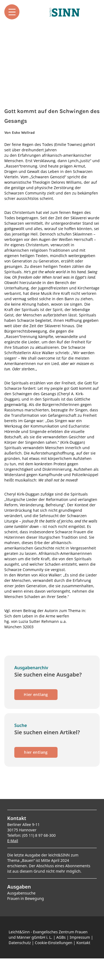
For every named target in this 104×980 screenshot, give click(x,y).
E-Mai (12, 841)
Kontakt (83, 943)
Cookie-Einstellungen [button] (54, 943)
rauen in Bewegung (26, 898)
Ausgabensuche (21, 893)
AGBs (61, 937)
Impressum (80, 937)
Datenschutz (20, 943)
